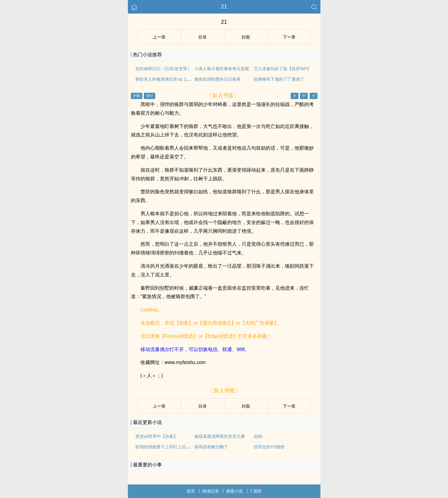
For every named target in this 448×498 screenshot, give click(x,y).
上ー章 (159, 37)
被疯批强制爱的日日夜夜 (218, 79)
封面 (246, 37)
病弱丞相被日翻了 (211, 447)
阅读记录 (211, 491)
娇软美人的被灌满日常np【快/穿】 (168, 79)
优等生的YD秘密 (269, 447)
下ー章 (289, 37)
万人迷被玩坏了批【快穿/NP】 (282, 69)
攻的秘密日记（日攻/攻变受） (163, 69)
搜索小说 (234, 491)
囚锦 (258, 436)
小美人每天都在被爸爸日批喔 (222, 69)
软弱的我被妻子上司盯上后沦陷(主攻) (170, 447)
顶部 (256, 491)
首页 (191, 491)
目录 (202, 37)
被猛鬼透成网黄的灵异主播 (220, 436)
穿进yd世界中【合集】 (157, 436)
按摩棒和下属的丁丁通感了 (279, 79)
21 (224, 7)
